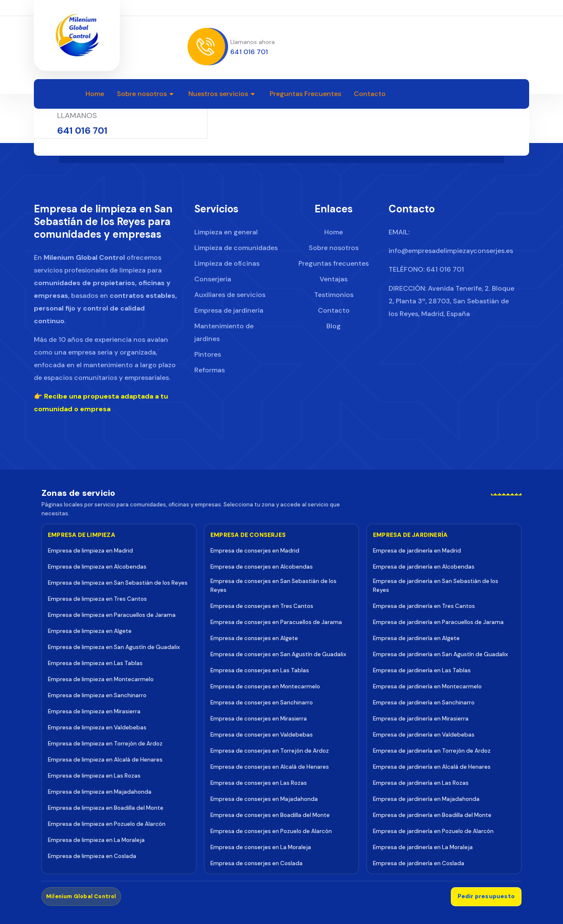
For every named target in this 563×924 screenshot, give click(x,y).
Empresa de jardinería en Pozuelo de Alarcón (433, 831)
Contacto (370, 94)
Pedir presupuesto (486, 896)
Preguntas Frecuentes (305, 94)
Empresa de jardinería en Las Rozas (421, 782)
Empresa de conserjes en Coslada (257, 863)
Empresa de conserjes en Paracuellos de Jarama (276, 622)
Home (95, 94)
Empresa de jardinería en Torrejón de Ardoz (432, 750)
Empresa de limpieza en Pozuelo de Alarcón (107, 824)
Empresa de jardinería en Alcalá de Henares (432, 766)
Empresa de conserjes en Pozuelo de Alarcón (271, 831)
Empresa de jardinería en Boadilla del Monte (432, 815)
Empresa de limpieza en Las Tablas (95, 663)
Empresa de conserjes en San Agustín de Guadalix (278, 654)
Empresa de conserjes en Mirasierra (259, 718)
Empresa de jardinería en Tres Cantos (424, 606)
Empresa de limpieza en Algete (90, 631)
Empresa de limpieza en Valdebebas (97, 727)
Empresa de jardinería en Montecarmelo (427, 686)
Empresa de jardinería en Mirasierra (421, 718)
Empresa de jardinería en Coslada (419, 863)
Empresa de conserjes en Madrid (255, 550)
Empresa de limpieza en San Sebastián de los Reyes (118, 582)
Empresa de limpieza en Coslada (92, 856)
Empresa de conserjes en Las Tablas (260, 670)
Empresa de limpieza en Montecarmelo (101, 679)
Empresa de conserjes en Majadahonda (264, 799)
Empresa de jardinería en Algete (416, 638)
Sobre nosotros (146, 94)
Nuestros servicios (223, 94)
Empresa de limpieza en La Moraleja (96, 840)
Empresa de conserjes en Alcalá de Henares (270, 766)
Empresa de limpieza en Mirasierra (94, 711)
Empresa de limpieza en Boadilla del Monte (106, 807)
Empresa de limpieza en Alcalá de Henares (105, 759)
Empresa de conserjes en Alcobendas (262, 566)
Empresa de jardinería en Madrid (417, 550)
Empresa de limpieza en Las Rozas (94, 775)
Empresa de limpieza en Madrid (90, 550)
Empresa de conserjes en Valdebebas (262, 734)
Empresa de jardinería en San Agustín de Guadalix (440, 654)
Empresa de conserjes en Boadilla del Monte (270, 815)
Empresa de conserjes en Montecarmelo (265, 686)
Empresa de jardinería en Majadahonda (426, 799)
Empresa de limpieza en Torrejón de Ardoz (105, 743)
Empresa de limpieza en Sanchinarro (97, 695)
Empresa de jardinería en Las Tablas (422, 670)
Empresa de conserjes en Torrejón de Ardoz (270, 750)
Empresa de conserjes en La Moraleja (261, 847)
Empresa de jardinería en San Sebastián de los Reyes (436, 585)
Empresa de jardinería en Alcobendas (424, 566)
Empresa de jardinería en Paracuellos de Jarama (438, 622)
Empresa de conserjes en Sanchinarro (262, 702)
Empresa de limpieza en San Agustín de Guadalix (114, 647)
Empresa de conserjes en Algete (254, 638)
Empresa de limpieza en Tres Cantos (97, 598)
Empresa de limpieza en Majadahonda (100, 791)
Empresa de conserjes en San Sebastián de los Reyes (273, 585)
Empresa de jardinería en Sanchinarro (424, 702)
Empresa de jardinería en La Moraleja (423, 847)
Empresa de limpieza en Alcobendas (97, 566)
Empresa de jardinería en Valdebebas (424, 734)
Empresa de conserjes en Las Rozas (259, 782)
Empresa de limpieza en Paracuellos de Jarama (112, 615)
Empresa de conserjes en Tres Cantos (262, 606)
